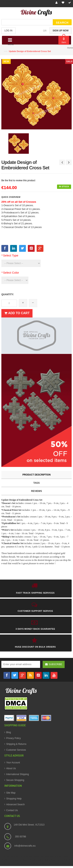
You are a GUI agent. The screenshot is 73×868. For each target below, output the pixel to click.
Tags (36, 483)
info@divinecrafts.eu (25, 846)
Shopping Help (14, 799)
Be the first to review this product (18, 180)
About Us (11, 768)
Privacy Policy (14, 738)
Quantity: (8, 294)
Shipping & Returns (16, 744)
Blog (9, 732)
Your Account (13, 763)
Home (70, 48)
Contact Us (12, 810)
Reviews (36, 491)
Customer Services (16, 750)
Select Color (10, 273)
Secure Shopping (15, 780)
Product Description (36, 475)
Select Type (10, 255)
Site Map (11, 793)
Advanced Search (15, 804)
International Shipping (18, 774)
